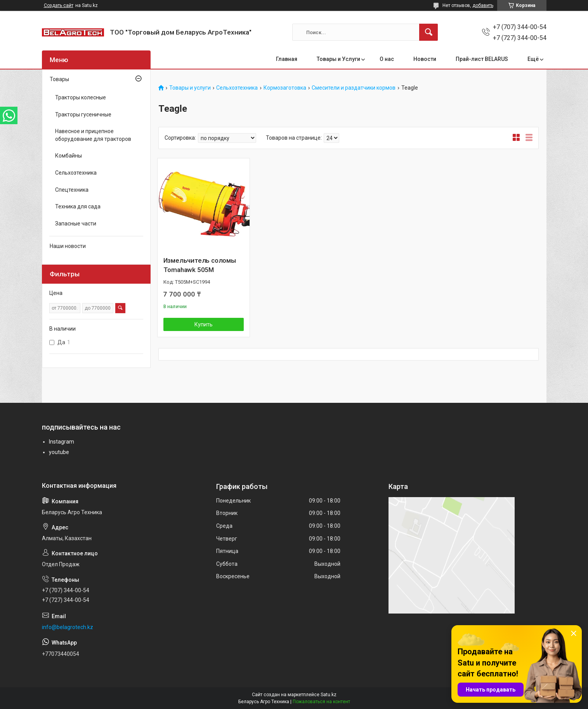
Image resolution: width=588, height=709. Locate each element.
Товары (59, 79)
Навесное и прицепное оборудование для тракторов (93, 135)
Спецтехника (72, 190)
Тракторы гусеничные (83, 114)
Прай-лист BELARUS (482, 59)
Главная (287, 59)
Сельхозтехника (237, 88)
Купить (204, 324)
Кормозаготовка (285, 88)
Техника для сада (78, 206)
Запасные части (76, 224)
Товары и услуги (190, 88)
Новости (425, 59)
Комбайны (69, 156)
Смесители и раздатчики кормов (354, 88)
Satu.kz (329, 695)
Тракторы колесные (81, 97)
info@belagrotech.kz (68, 627)
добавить (483, 5)
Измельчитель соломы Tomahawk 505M (200, 265)
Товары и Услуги (338, 59)
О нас (387, 59)
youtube (59, 452)
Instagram (62, 442)
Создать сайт (59, 5)
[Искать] (428, 32)
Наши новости (68, 246)
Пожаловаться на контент (321, 702)
